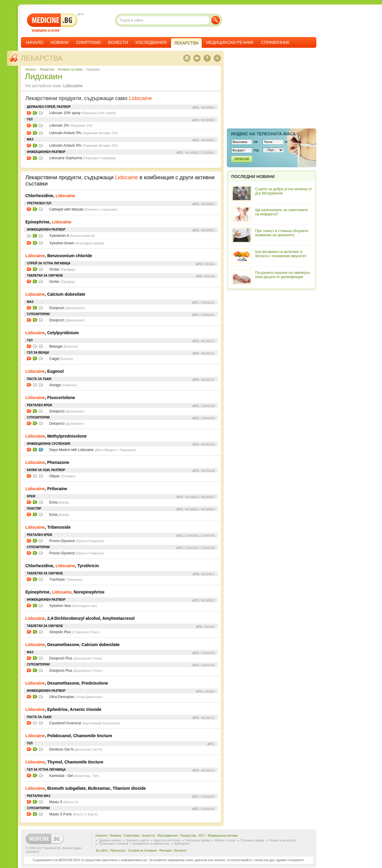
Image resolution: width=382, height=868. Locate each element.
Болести (118, 42)
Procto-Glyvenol (77, 541)
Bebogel (64, 346)
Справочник (275, 42)
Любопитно (182, 844)
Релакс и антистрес (283, 840)
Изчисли (242, 159)
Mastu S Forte (73, 814)
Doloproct (67, 411)
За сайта (102, 851)
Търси (216, 20)
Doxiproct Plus (76, 658)
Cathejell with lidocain (83, 209)
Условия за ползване (142, 851)
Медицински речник (230, 42)
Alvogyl (63, 385)
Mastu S (64, 802)
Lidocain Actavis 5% (83, 133)
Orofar (62, 269)
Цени (35, 113)
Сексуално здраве (198, 840)
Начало (34, 42)
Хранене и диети (137, 840)
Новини (60, 42)
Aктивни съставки (70, 69)
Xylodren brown (77, 243)
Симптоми (88, 42)
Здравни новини (110, 840)
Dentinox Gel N (76, 749)
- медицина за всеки (52, 23)
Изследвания (151, 42)
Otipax (62, 476)
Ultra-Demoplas (76, 697)
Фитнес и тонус (225, 840)
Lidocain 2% (71, 125)
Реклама (165, 851)
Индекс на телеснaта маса (263, 134)
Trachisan (66, 579)
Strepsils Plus (74, 632)
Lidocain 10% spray (83, 113)
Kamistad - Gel (74, 776)
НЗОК (41, 450)
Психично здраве (252, 840)
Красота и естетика (167, 840)
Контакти (180, 851)
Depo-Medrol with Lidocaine (93, 450)
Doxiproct (67, 308)
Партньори (118, 851)
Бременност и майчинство (151, 844)
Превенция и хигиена (113, 844)
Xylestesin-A (72, 236)
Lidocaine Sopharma (82, 158)
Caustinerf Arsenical (85, 723)
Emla (59, 502)
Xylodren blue (73, 606)
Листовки (29, 113)
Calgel (61, 359)
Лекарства (42, 58)
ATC (202, 835)
